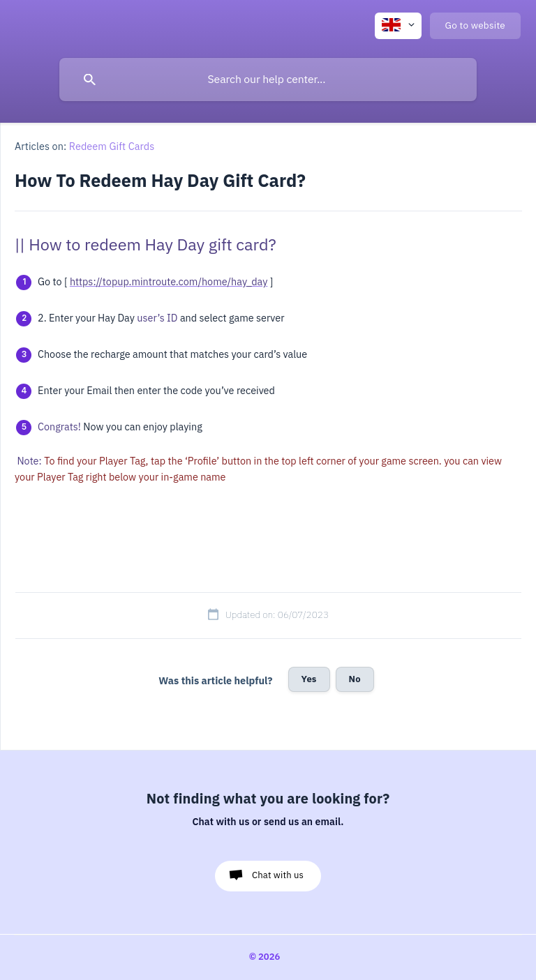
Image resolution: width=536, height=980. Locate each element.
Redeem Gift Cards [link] (112, 146)
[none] (398, 26)
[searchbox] (268, 80)
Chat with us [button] (278, 875)
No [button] (355, 679)
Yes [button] (309, 679)
